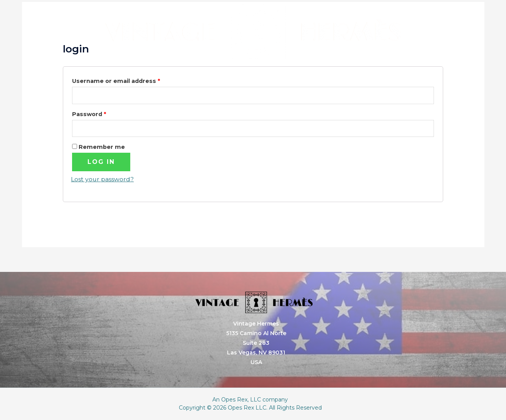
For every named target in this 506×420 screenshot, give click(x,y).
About (264, 70)
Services (204, 70)
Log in (101, 162)
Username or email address (116, 81)
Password (89, 114)
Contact (377, 70)
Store (319, 70)
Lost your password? (103, 180)
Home (144, 70)
